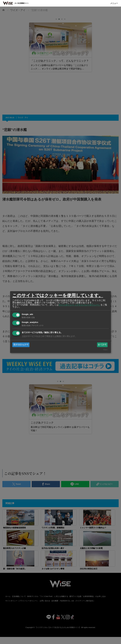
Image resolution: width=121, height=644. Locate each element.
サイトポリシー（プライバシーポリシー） (80, 305)
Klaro (105, 350)
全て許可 (102, 345)
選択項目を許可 (21, 345)
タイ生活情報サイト (22, 3)
